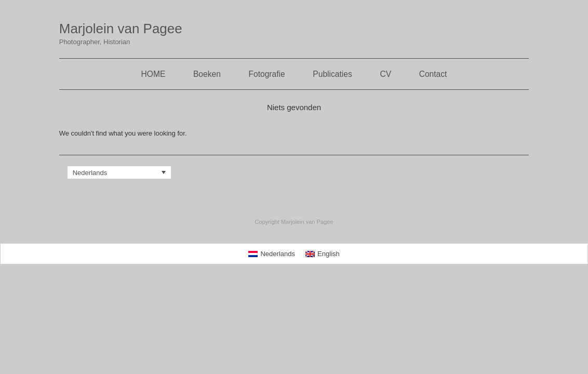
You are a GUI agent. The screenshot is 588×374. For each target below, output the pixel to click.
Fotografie (266, 74)
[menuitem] (119, 172)
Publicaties (332, 74)
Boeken (207, 74)
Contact (433, 74)
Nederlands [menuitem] (90, 173)
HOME (153, 74)
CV (385, 74)
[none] (119, 172)
